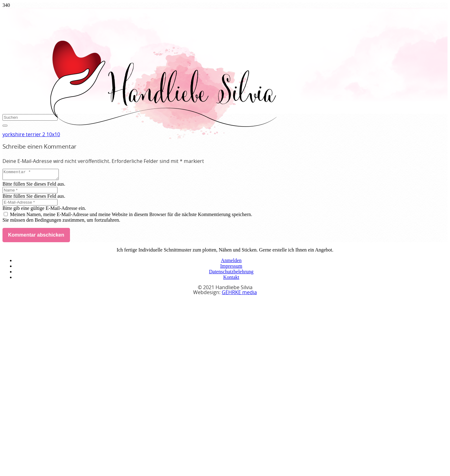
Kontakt (231, 279)
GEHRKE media (239, 294)
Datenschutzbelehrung (231, 273)
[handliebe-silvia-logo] (163, 137)
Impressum (231, 268)
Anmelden (231, 262)
